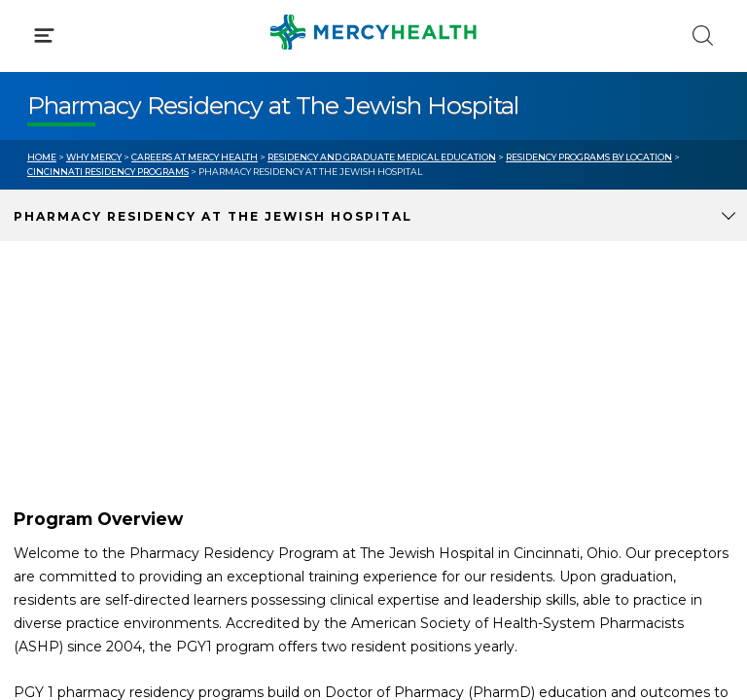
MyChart (431, 408)
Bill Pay (53, 408)
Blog (417, 372)
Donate (427, 445)
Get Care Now (76, 372)
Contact (55, 445)
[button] (373, 97)
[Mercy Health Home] (37, 31)
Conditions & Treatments (116, 183)
